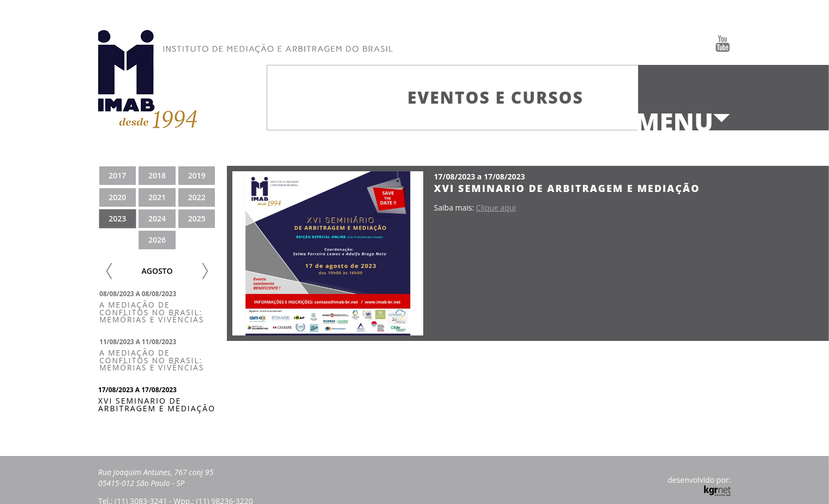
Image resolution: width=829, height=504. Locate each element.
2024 (157, 218)
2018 (157, 175)
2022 (197, 197)
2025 (197, 218)
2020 (117, 197)
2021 (157, 197)
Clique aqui (496, 208)
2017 (117, 175)
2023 (117, 218)
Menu (674, 122)
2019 (197, 175)
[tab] (157, 307)
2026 (157, 240)
